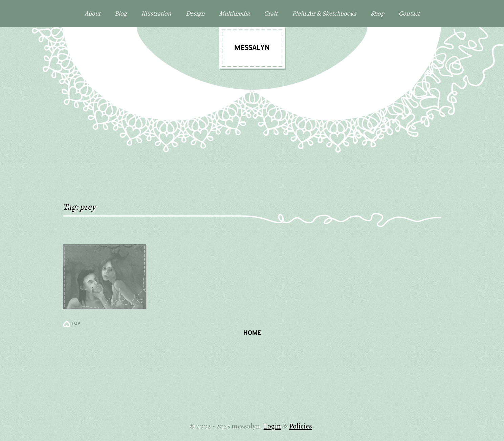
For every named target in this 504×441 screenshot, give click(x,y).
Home (252, 333)
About (93, 13)
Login (272, 426)
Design (195, 13)
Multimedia (234, 13)
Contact (409, 13)
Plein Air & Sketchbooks (324, 13)
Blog (121, 13)
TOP (76, 324)
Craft (271, 13)
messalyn (252, 48)
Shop (377, 13)
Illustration (156, 13)
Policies (301, 426)
